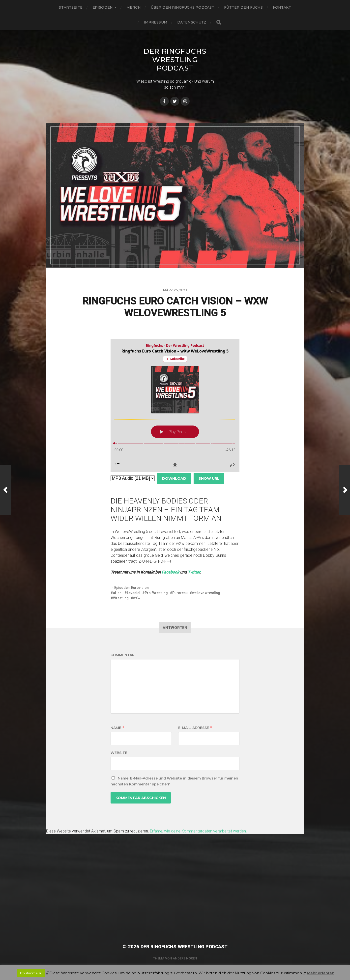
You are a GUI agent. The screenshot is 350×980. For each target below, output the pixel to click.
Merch (134, 7)
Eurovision (140, 588)
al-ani (118, 593)
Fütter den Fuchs (243, 7)
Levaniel (134, 593)
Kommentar (123, 655)
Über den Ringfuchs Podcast (183, 7)
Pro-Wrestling (156, 593)
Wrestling (121, 598)
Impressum (156, 22)
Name (117, 728)
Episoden (103, 7)
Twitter (194, 572)
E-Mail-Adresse (195, 728)
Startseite (71, 7)
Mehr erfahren (321, 973)
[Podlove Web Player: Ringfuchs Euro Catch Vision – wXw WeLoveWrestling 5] (175, 405)
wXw (137, 598)
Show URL (209, 478)
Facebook (170, 572)
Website (119, 753)
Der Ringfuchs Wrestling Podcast (175, 60)
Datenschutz (192, 22)
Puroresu (180, 593)
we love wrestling (206, 593)
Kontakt (282, 7)
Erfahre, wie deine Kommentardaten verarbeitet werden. (198, 831)
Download (174, 478)
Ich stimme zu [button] (31, 973)
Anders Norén (185, 958)
